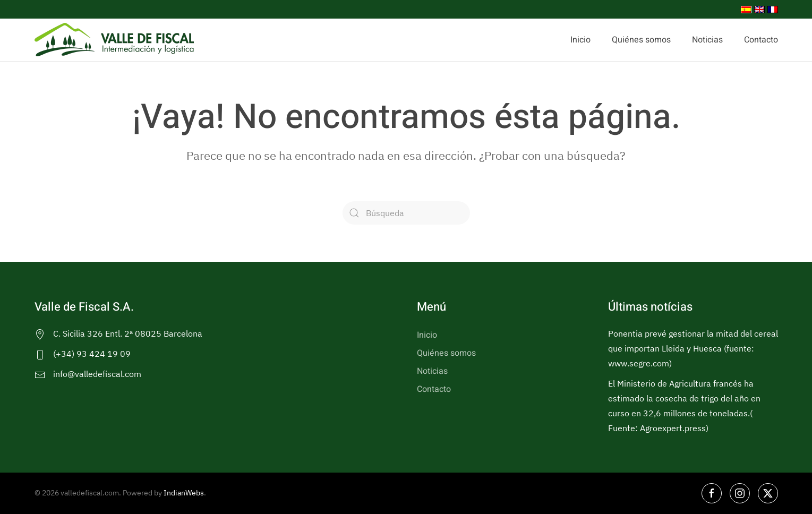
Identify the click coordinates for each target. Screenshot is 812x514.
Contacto (761, 40)
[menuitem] (745, 9)
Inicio (580, 40)
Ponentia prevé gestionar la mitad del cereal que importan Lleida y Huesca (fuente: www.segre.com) (693, 348)
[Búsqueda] (406, 213)
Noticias (707, 40)
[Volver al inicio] (114, 40)
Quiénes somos (641, 40)
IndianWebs (184, 493)
